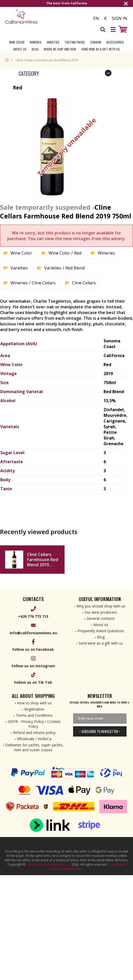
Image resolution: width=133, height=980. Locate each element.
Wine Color (17, 42)
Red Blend (75, 268)
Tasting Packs (75, 42)
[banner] (34, 17)
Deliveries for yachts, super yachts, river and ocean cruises (34, 747)
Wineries (36, 42)
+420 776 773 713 (33, 616)
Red (78, 253)
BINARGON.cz (74, 869)
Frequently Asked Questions (101, 631)
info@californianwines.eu (33, 633)
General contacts (101, 618)
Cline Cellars (44, 283)
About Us (20, 49)
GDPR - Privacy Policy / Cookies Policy (34, 724)
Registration (34, 709)
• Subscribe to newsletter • (100, 731)
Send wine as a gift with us (101, 49)
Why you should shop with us (101, 606)
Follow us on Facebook (33, 649)
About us (101, 625)
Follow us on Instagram (33, 666)
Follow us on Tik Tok (33, 682)
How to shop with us (34, 703)
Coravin (96, 42)
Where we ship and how (60, 49)
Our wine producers (101, 612)
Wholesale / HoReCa (34, 739)
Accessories (115, 42)
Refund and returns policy (34, 733)
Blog (35, 49)
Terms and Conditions (34, 715)
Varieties (53, 42)
